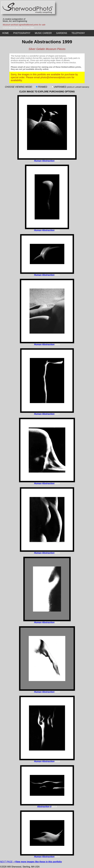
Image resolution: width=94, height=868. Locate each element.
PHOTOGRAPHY (22, 33)
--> (31, 862)
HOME (6, 33)
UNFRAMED (71, 87)
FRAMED (43, 87)
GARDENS (62, 33)
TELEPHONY (78, 33)
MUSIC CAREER (43, 33)
